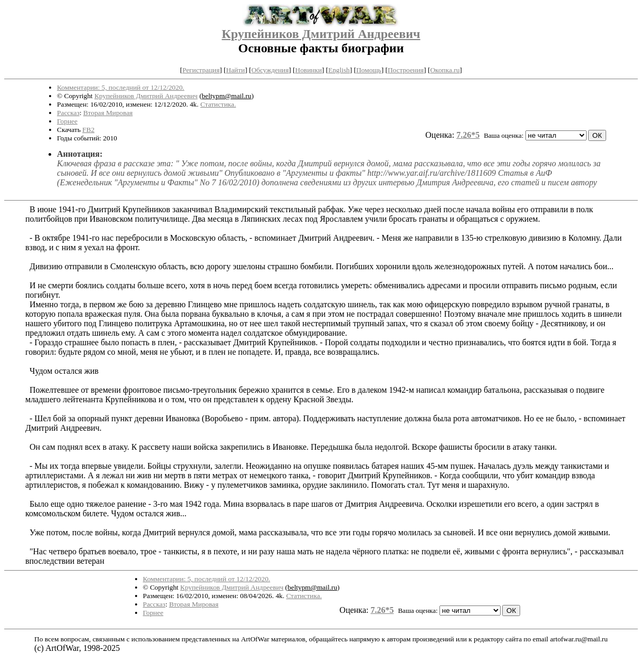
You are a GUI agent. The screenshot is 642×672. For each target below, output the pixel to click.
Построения (406, 70)
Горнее (67, 121)
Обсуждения (270, 70)
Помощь (368, 70)
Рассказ (68, 113)
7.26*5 (468, 135)
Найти (236, 70)
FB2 (88, 130)
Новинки (309, 70)
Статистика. (218, 104)
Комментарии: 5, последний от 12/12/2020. (121, 87)
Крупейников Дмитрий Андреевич (321, 34)
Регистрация (201, 70)
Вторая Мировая (108, 113)
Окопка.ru (445, 70)
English (339, 70)
